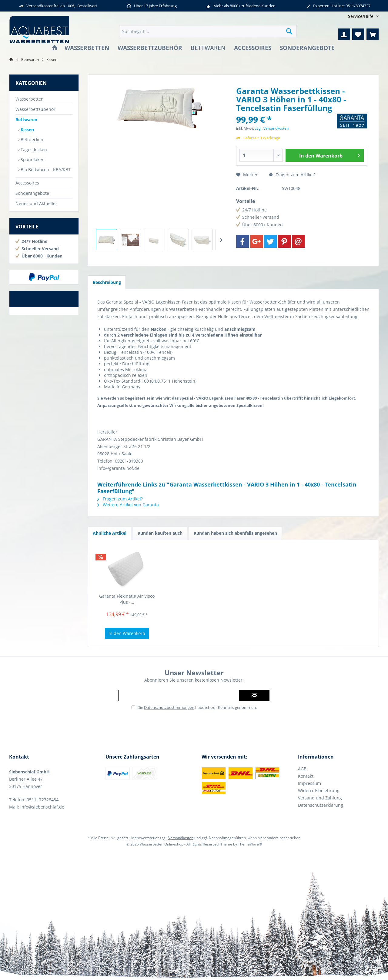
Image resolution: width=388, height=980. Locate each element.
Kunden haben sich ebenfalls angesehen (235, 533)
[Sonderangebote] (307, 48)
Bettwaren (26, 120)
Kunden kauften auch (160, 533)
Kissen (27, 130)
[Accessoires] (253, 48)
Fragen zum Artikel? (292, 175)
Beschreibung (107, 282)
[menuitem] (361, 16)
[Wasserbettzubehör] (150, 48)
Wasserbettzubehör (35, 109)
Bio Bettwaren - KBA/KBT (45, 169)
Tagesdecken (33, 149)
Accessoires (27, 183)
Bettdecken (31, 140)
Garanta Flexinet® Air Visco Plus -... (127, 599)
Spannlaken (32, 159)
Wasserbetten (30, 99)
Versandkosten (181, 838)
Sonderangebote (32, 193)
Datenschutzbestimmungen (169, 707)
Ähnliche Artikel (110, 533)
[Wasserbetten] (87, 48)
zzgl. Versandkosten (272, 128)
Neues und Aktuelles (37, 203)
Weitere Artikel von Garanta (128, 505)
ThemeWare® (250, 844)
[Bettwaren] (208, 48)
